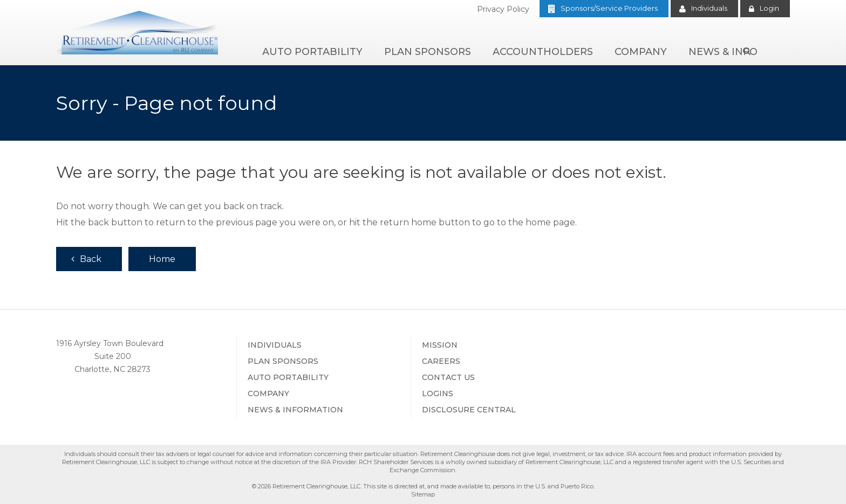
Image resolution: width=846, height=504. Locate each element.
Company (641, 52)
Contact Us (448, 377)
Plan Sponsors (428, 52)
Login (769, 8)
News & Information (295, 410)
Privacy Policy (503, 9)
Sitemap (423, 494)
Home (162, 259)
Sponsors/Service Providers (609, 8)
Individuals (709, 8)
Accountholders (543, 52)
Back (91, 259)
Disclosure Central (469, 410)
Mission (440, 345)
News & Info (723, 52)
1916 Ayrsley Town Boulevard (110, 343)
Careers (441, 361)
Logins (438, 393)
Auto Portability (312, 52)
